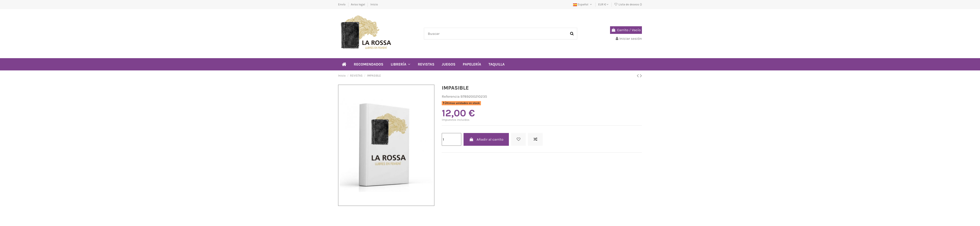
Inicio (374, 4)
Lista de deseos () (628, 4)
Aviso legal (358, 4)
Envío (342, 4)
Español (583, 4)
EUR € (603, 4)
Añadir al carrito (486, 139)
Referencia (451, 96)
